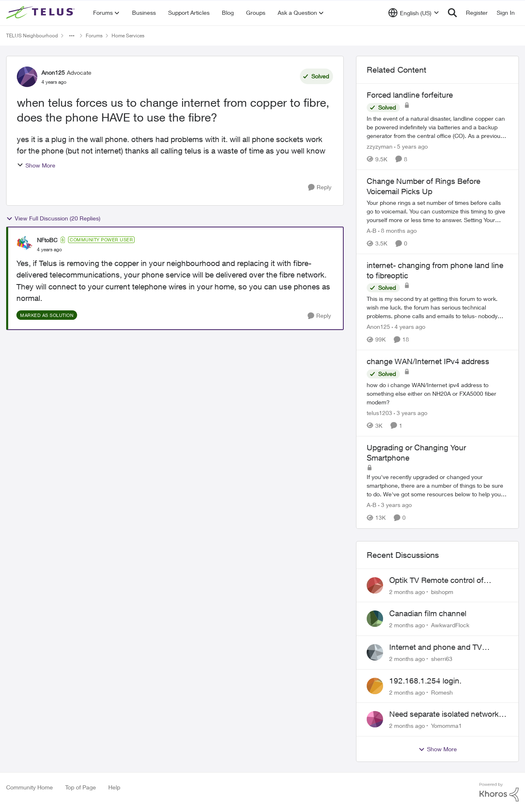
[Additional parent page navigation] (72, 36)
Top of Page (81, 787)
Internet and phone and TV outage (436, 647)
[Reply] (320, 187)
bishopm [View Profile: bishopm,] (442, 591)
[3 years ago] (411, 413)
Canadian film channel (428, 613)
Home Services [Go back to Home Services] (128, 36)
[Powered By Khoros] (499, 792)
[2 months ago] (407, 591)
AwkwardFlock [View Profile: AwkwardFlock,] (450, 625)
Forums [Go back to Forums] (94, 36)
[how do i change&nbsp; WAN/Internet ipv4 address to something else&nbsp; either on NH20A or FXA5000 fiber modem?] (437, 393)
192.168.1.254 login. (425, 681)
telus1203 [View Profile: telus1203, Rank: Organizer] (379, 413)
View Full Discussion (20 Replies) (53, 218)
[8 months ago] (397, 231)
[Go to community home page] (41, 13)
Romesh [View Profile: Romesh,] (442, 692)
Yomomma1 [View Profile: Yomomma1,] (446, 726)
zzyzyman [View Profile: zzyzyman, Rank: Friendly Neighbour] (380, 146)
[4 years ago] (409, 327)
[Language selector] (414, 13)
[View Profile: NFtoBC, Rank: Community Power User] (25, 244)
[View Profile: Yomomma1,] (375, 719)
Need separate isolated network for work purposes (444, 714)
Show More (36, 165)
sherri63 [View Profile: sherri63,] (442, 659)
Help (114, 787)
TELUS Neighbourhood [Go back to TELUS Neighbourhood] (32, 36)
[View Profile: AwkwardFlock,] (375, 619)
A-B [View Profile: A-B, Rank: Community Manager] (372, 231)
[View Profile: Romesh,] (375, 686)
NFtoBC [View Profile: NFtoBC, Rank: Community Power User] (47, 240)
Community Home (30, 787)
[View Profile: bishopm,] (375, 585)
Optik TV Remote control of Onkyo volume (436, 580)
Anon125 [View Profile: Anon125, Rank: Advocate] (53, 72)
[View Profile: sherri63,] (375, 652)
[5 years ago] (411, 146)
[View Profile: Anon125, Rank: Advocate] (27, 77)
